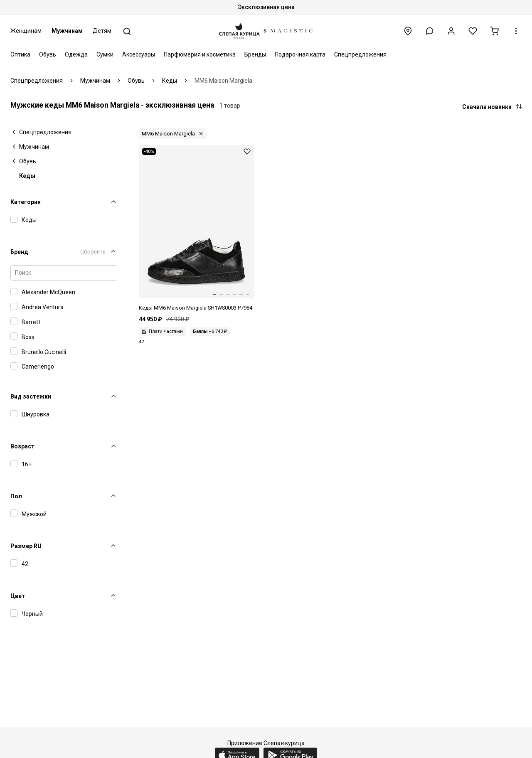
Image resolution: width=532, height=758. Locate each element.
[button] (430, 31)
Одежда (76, 54)
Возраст (22, 446)
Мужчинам (67, 31)
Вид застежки (31, 396)
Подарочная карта (300, 54)
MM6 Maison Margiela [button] (168, 134)
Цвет (18, 596)
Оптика (20, 54)
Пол (16, 496)
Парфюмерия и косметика (200, 54)
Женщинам (26, 31)
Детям (102, 31)
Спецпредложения (360, 54)
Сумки (105, 54)
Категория (26, 202)
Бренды (255, 54)
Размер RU (26, 546)
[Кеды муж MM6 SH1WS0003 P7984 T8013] (196, 229)
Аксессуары (139, 54)
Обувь (48, 54)
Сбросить (93, 252)
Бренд (19, 252)
